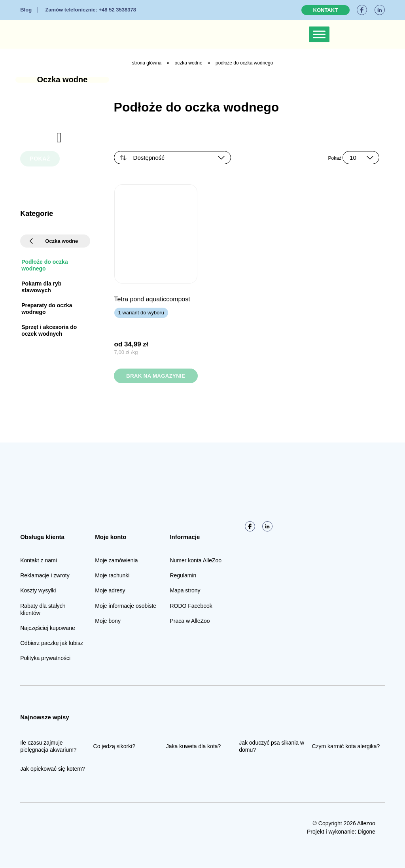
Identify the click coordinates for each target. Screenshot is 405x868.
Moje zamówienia (116, 561)
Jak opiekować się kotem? (52, 769)
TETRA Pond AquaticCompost (152, 299)
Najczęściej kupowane (48, 628)
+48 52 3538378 (90, 10)
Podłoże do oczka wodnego (44, 265)
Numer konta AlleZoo (196, 561)
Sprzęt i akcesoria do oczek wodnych (49, 330)
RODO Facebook (191, 606)
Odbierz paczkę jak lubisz (52, 643)
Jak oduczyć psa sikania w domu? (272, 747)
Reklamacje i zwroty (45, 576)
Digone (366, 832)
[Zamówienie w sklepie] (172, 158)
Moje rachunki (112, 576)
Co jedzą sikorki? (114, 747)
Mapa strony (185, 591)
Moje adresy (110, 591)
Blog (26, 10)
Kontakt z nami (39, 561)
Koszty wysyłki (38, 591)
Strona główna (147, 63)
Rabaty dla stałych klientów (43, 610)
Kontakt (326, 10)
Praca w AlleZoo (190, 621)
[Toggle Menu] (319, 34)
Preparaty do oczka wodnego (47, 309)
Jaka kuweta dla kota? (194, 747)
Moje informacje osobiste (126, 606)
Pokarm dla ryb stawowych (41, 287)
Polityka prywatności (45, 658)
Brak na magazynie (156, 376)
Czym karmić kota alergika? (346, 747)
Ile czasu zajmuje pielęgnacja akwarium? (48, 747)
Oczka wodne (189, 63)
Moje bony (108, 621)
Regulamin (183, 576)
